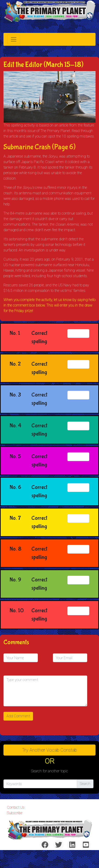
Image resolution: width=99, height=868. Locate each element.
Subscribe (15, 813)
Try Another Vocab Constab (50, 750)
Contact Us (16, 807)
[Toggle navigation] (14, 39)
